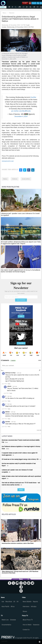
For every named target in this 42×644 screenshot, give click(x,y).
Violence (15, 179)
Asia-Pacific (5, 607)
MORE (21, 490)
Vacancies (36, 625)
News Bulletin (27, 602)
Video (24, 597)
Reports (35, 602)
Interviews (26, 607)
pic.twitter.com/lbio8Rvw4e (21, 111)
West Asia (9, 602)
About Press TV (28, 620)
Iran (3, 602)
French (34, 3)
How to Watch (27, 625)
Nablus (5, 179)
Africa (13, 607)
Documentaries (6, 625)
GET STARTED (21, 300)
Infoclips (34, 607)
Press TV (25, 616)
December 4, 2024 (21, 116)
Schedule (13, 620)
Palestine (12, 13)
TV (2, 616)
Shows (25, 611)
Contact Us (26, 630)
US (14, 602)
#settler (33, 97)
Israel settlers (26, 179)
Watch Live (5, 620)
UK (18, 602)
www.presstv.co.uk (8, 161)
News (4, 13)
